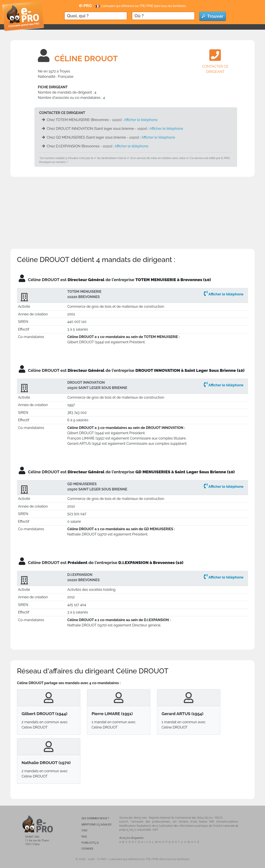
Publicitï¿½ (90, 843)
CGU (84, 830)
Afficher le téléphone (141, 120)
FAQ (84, 836)
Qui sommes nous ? (95, 818)
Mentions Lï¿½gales (96, 824)
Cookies (87, 849)
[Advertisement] (132, 208)
